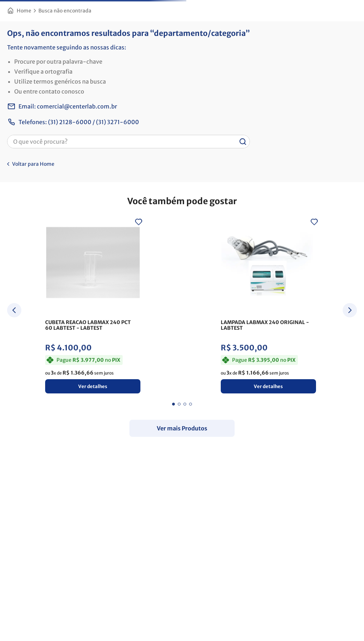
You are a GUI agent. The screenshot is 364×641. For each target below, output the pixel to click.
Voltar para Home (33, 164)
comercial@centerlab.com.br (77, 106)
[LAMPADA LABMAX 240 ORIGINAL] (268, 307)
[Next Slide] (350, 311)
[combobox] (129, 142)
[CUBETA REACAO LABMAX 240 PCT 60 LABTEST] (93, 307)
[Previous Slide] (14, 311)
